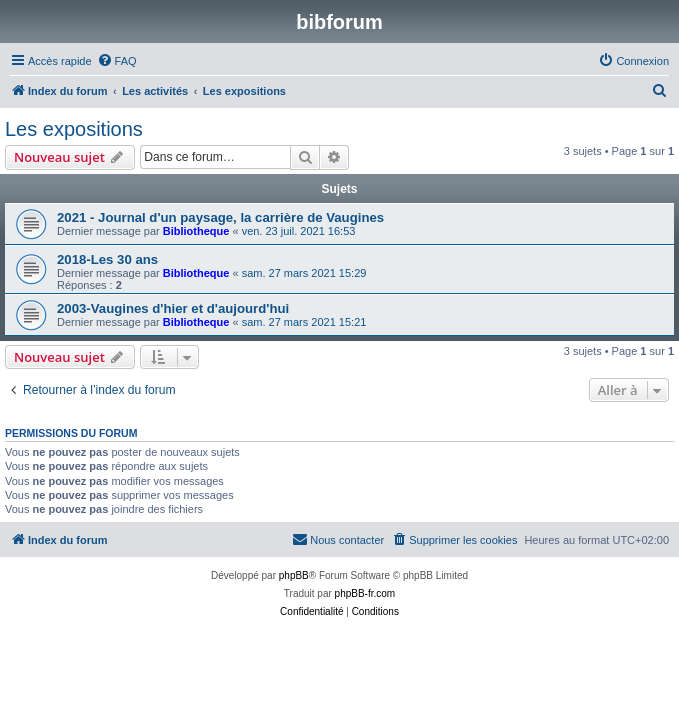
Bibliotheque (196, 231)
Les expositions (74, 129)
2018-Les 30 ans (107, 259)
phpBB (294, 575)
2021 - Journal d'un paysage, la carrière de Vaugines (220, 217)
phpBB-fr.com (365, 593)
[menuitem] (117, 61)
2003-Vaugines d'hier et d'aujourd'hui (173, 308)
